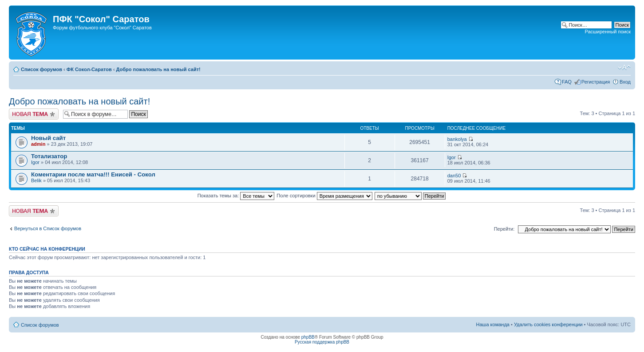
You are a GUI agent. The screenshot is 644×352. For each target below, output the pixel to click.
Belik (36, 180)
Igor (35, 162)
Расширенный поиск (608, 32)
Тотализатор (49, 156)
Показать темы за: (236, 196)
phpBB (308, 337)
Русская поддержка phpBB (322, 342)
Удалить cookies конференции (548, 324)
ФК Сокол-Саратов (89, 69)
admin (38, 144)
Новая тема (34, 114)
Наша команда (493, 324)
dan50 (454, 176)
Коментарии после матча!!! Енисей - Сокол (93, 174)
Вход (625, 82)
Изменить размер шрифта (624, 68)
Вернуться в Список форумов (48, 228)
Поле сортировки (324, 196)
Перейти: (504, 229)
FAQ (567, 82)
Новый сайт (48, 138)
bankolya (457, 139)
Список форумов (41, 69)
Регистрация (596, 82)
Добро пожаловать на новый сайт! (158, 69)
